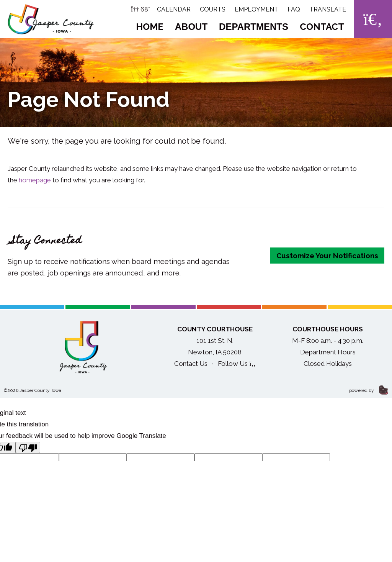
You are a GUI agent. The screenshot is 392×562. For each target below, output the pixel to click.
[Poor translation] (28, 447)
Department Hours (328, 352)
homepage (35, 180)
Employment (256, 9)
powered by (369, 390)
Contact (322, 27)
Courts (213, 9)
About (191, 27)
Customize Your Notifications (327, 256)
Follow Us (237, 364)
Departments (254, 27)
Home (150, 27)
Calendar (174, 9)
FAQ (294, 9)
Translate (328, 9)
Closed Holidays (328, 364)
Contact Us (191, 364)
